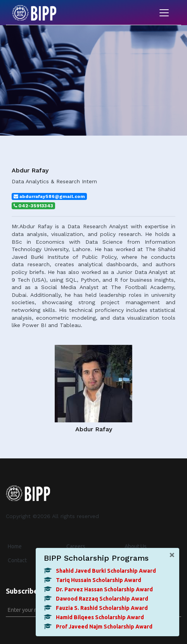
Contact (17, 560)
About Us (136, 546)
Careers (76, 546)
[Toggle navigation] (164, 13)
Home (15, 546)
